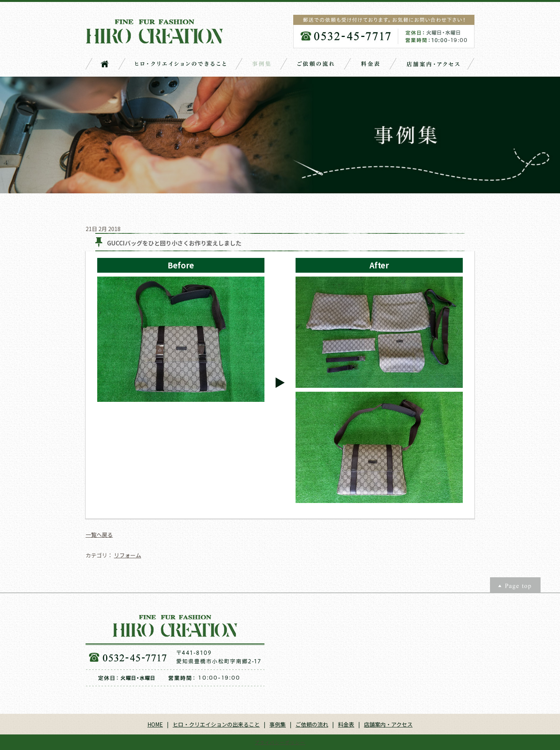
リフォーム (128, 555)
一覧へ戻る (99, 534)
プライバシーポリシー (280, 742)
